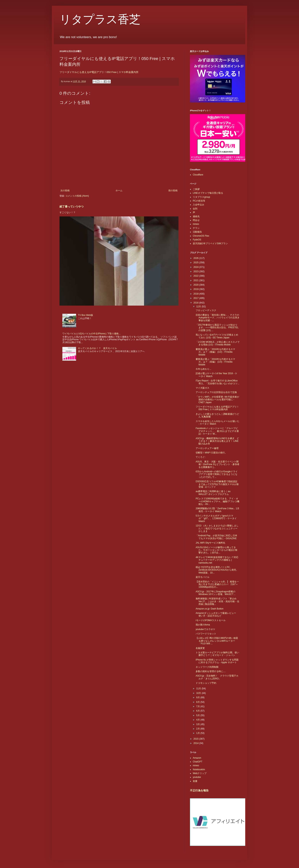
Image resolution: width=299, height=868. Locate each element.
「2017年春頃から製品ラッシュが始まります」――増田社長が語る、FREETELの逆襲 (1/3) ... (217, 328)
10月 (199, 693)
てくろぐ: (201, 457)
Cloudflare (198, 175)
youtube (197, 777)
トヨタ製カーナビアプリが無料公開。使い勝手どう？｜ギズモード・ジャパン (217, 654)
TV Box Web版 (86, 315)
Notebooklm (199, 770)
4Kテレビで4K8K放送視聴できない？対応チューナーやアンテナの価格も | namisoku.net (217, 560)
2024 (196, 267)
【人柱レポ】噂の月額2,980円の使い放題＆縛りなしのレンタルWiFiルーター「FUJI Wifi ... (217, 641)
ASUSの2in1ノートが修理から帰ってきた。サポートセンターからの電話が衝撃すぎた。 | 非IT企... (217, 550)
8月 (198, 702)
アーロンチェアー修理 (207, 448)
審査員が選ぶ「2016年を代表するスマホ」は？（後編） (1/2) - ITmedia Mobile (215, 352)
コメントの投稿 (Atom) (77, 196)
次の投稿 (65, 191)
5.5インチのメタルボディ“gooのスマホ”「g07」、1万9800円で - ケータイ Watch (216, 518)
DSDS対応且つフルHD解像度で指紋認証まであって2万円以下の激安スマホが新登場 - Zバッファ (217, 484)
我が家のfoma (203, 625)
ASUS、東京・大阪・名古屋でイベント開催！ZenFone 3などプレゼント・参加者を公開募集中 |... (217, 464)
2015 (196, 739)
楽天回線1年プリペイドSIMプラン (210, 243)
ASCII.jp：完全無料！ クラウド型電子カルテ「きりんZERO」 (217, 677)
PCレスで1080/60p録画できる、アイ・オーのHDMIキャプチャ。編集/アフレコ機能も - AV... (217, 501)
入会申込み (199, 205)
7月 (198, 706)
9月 (198, 697)
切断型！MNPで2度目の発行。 (211, 453)
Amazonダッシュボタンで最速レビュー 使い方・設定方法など (217, 614)
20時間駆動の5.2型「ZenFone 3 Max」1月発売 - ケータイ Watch (217, 510)
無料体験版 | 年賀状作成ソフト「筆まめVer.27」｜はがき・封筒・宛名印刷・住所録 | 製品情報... (217, 601)
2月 (198, 729)
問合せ (196, 220)
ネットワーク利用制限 (207, 667)
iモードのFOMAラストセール (211, 620)
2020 (196, 285)
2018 (196, 294)
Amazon (197, 758)
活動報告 (197, 232)
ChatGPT (198, 762)
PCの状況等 (199, 201)
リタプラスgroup (201, 197)
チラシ (196, 228)
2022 (196, 276)
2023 (196, 271)
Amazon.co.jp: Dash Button (209, 609)
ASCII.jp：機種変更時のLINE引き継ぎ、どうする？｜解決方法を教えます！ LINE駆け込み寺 (217, 441)
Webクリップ (200, 773)
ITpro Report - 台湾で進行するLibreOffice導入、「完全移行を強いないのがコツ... (217, 382)
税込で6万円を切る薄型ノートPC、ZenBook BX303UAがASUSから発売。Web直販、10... (217, 570)
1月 (198, 733)
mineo (196, 224)
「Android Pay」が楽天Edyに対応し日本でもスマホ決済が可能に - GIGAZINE (216, 537)
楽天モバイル (203, 577)
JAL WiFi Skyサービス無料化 (210, 543)
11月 (199, 689)
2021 (196, 280)
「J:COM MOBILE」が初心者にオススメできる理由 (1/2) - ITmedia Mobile (218, 343)
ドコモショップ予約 (206, 683)
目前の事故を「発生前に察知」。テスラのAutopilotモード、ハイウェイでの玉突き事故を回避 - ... (218, 318)
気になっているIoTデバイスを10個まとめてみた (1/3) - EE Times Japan (217, 336)
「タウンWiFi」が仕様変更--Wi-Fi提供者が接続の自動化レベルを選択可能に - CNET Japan (217, 400)
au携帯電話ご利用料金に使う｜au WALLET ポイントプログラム (213, 493)
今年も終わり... (203, 369)
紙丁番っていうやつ (72, 207)
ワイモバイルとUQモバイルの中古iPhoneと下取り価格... (91, 334)
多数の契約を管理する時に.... (211, 671)
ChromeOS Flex (201, 236)
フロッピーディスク (206, 310)
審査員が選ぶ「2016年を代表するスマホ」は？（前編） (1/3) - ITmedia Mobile (215, 362)
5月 (198, 715)
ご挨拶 (196, 189)
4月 (198, 720)
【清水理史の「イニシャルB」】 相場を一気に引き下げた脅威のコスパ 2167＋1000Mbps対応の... (217, 584)
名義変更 (200, 648)
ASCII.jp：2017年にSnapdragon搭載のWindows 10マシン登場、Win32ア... (215, 593)
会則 (195, 209)
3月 (198, 724)
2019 (196, 289)
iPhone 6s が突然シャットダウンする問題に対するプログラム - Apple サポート (217, 661)
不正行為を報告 (199, 790)
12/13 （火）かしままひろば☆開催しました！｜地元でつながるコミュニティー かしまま (217, 528)
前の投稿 (173, 191)
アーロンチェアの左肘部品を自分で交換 (216, 392)
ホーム (119, 191)
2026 (196, 258)
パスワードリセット (206, 634)
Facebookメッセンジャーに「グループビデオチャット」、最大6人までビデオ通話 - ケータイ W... (217, 431)
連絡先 (196, 216)
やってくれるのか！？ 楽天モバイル (97, 348)
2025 (196, 263)
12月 (199, 307)
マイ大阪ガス (203, 388)
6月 (198, 711)
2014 (196, 743)
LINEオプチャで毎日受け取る (208, 193)
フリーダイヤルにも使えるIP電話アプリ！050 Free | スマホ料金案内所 (99, 72)
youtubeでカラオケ (205, 629)
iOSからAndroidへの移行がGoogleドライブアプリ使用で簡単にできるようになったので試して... (217, 474)
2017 (196, 298)
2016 (196, 303)
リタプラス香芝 (100, 19)
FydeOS (197, 240)
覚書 (195, 781)
